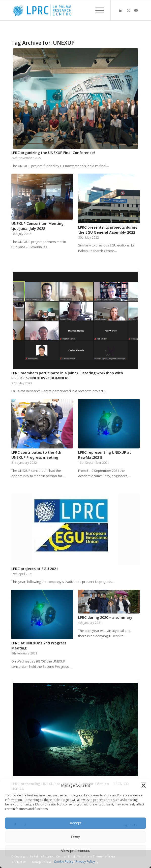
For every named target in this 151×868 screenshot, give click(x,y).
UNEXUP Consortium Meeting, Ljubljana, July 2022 (38, 226)
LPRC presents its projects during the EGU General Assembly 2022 (108, 230)
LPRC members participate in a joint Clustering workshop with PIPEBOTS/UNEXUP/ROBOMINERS (67, 375)
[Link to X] (128, 10)
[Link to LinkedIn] (121, 10)
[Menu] (97, 10)
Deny (75, 837)
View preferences (76, 851)
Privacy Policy (85, 862)
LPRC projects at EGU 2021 (35, 569)
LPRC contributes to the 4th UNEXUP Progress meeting (36, 455)
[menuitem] (97, 10)
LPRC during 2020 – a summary (105, 617)
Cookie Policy (64, 862)
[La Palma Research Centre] (63, 10)
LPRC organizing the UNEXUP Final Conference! (53, 153)
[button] (143, 785)
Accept (76, 823)
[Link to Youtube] (136, 10)
